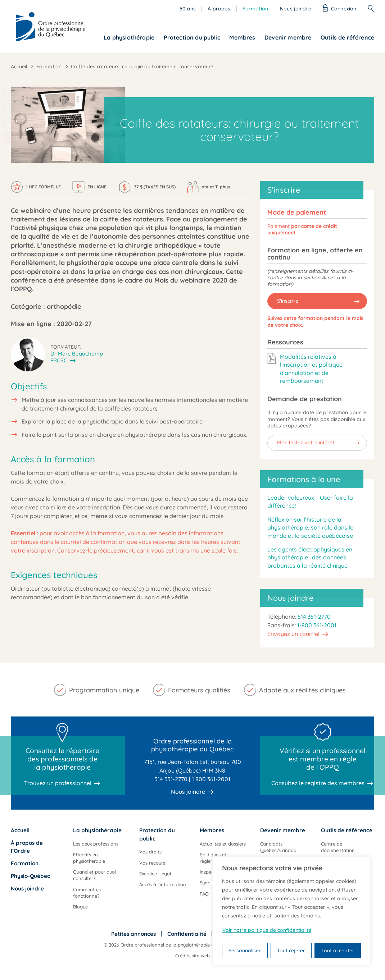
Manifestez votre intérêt (306, 443)
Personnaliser (245, 951)
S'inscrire (288, 301)
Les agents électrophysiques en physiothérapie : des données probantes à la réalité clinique (310, 557)
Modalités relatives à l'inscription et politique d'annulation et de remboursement (311, 369)
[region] (291, 911)
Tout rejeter (291, 951)
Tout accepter (338, 951)
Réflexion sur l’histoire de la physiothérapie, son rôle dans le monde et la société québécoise (310, 528)
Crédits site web (192, 956)
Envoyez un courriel (293, 634)
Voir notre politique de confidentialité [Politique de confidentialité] (267, 930)
